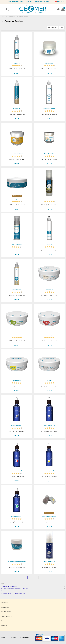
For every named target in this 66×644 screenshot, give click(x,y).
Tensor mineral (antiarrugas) (49, 199)
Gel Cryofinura (17, 199)
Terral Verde (17, 335)
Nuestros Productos (10, 587)
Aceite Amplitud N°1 (17, 516)
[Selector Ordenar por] (53, 28)
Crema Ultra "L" (49, 63)
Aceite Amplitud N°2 (17, 471)
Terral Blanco (49, 290)
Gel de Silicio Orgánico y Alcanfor (17, 562)
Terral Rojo (49, 335)
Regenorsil (17, 63)
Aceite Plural (17, 108)
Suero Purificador (17, 244)
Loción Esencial (17, 290)
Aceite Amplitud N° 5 (17, 426)
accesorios (6, 591)
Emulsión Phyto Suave (49, 108)
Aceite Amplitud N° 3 (49, 471)
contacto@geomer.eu (42, 2)
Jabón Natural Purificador (49, 516)
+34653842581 (24, 2)
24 (62, 28)
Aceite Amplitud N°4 (49, 426)
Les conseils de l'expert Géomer (14, 593)
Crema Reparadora (49, 154)
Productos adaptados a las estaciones (16, 589)
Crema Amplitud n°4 (49, 562)
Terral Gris (49, 380)
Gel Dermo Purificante (17, 154)
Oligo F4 (49, 244)
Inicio (3, 583)
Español (60, 2)
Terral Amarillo (17, 380)
